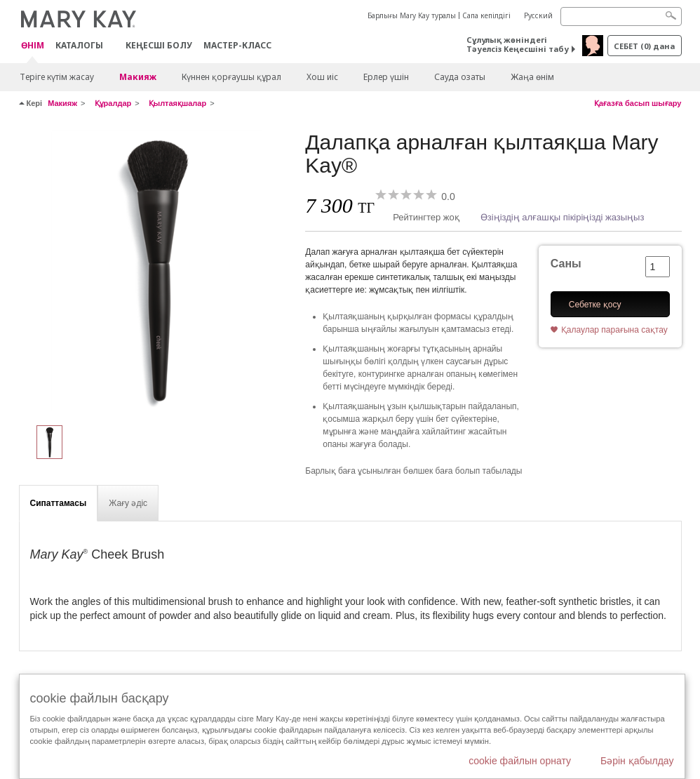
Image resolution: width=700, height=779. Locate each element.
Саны (566, 264)
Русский (538, 15)
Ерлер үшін (386, 77)
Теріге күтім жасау (57, 77)
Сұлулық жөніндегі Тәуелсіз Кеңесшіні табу (518, 44)
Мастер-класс (237, 45)
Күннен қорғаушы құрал (231, 77)
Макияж (138, 77)
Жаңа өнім (532, 77)
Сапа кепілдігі (486, 15)
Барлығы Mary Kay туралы (412, 15)
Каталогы (79, 45)
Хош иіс (322, 77)
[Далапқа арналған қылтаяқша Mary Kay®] (157, 271)
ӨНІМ (33, 46)
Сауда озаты (460, 77)
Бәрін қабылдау (637, 761)
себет (644, 46)
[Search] (621, 16)
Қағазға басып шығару (638, 103)
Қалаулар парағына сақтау (614, 330)
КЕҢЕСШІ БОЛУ (159, 45)
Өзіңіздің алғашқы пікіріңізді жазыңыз (563, 217)
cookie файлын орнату (520, 761)
